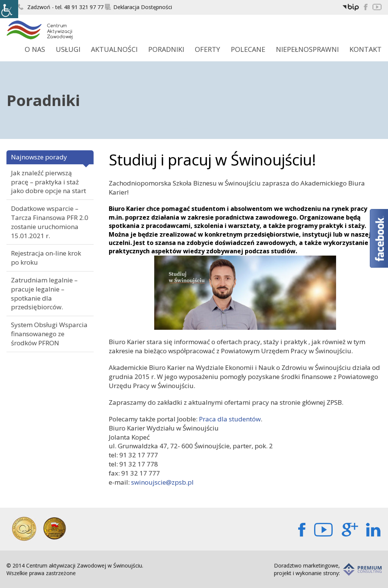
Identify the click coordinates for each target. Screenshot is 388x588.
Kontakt (365, 49)
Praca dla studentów (230, 419)
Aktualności (114, 49)
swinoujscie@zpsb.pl (162, 482)
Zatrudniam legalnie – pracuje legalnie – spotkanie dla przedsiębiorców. (44, 293)
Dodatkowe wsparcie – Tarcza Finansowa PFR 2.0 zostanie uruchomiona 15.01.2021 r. (50, 222)
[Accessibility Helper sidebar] (9, 9)
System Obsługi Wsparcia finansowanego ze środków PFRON (49, 334)
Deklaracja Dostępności (138, 7)
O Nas (35, 49)
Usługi (68, 49)
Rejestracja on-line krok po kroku (46, 258)
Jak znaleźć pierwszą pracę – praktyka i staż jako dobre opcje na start (48, 182)
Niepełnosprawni (307, 49)
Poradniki (166, 49)
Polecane (248, 49)
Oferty (207, 49)
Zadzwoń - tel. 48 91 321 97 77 (61, 7)
